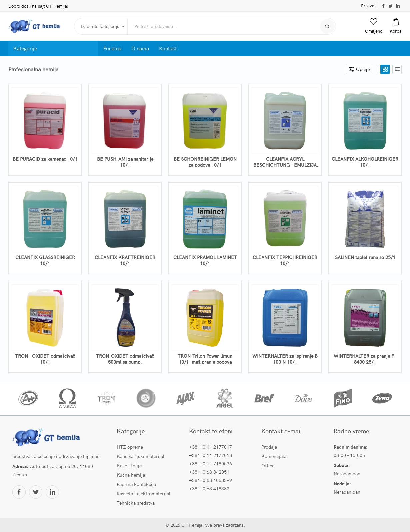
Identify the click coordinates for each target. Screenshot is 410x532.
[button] (374, 26)
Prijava (368, 6)
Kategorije (25, 48)
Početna (112, 48)
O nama (140, 48)
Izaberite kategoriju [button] (100, 26)
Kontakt (168, 48)
